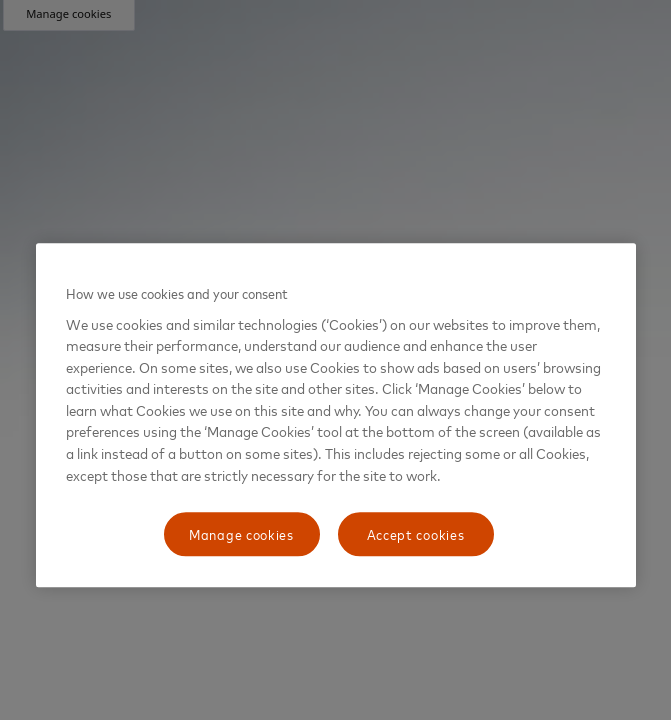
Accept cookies (416, 533)
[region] (336, 415)
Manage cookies (241, 533)
